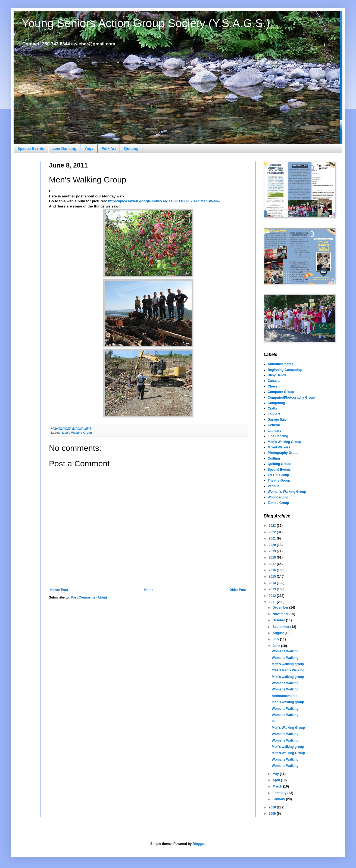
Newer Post (59, 590)
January (279, 799)
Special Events (31, 148)
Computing (276, 403)
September (281, 627)
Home (149, 590)
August (279, 633)
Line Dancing (64, 148)
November (281, 614)
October (279, 620)
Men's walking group (288, 664)
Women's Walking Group (287, 492)
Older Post (238, 590)
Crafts (272, 408)
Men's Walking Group (77, 433)
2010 (273, 807)
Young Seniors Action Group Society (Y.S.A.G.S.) (146, 23)
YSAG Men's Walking (288, 670)
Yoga (89, 148)
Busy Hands (277, 375)
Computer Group (281, 392)
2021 (273, 538)
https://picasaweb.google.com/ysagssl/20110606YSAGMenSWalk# (164, 201)
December (281, 607)
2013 (273, 589)
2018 (273, 557)
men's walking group (288, 702)
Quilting (131, 148)
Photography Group (283, 453)
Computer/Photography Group (291, 398)
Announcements (280, 364)
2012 (273, 596)
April (277, 780)
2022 (273, 532)
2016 (273, 570)
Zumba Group (278, 503)
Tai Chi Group (278, 475)
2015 (273, 576)
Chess (273, 386)
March (278, 786)
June (277, 646)
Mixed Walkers (279, 447)
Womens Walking (285, 651)
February (280, 793)
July (276, 639)
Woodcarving (278, 497)
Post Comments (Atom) (89, 597)
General (274, 425)
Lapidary (274, 431)
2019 (273, 551)
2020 (273, 545)
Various (274, 486)
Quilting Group (279, 464)
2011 (273, 602)
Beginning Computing (285, 370)
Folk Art (109, 148)
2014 (273, 583)
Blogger (199, 844)
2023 (273, 526)
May (276, 774)
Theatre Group (279, 480)
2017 (273, 564)
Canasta (274, 381)
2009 (273, 814)
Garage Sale (277, 420)
